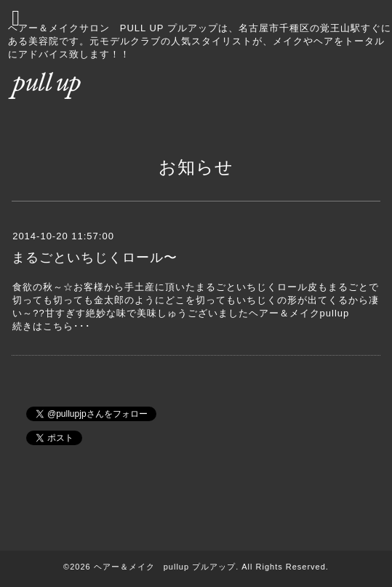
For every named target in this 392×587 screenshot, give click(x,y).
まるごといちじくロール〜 (95, 257)
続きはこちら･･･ (52, 326)
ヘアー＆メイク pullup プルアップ (165, 567)
